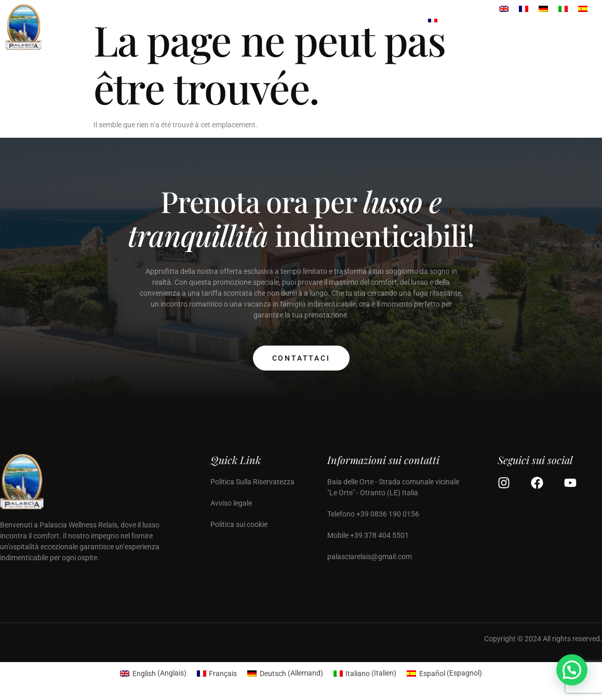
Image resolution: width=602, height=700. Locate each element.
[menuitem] (433, 27)
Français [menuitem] (223, 673)
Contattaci (301, 358)
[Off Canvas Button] (586, 27)
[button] (572, 670)
